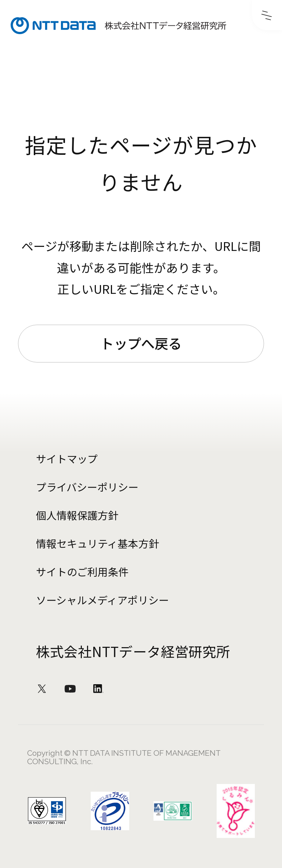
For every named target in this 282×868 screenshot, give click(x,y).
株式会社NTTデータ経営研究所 (133, 651)
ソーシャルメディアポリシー (102, 600)
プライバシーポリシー (87, 487)
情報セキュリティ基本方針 (97, 543)
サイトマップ (67, 459)
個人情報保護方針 (77, 515)
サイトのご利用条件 (82, 572)
